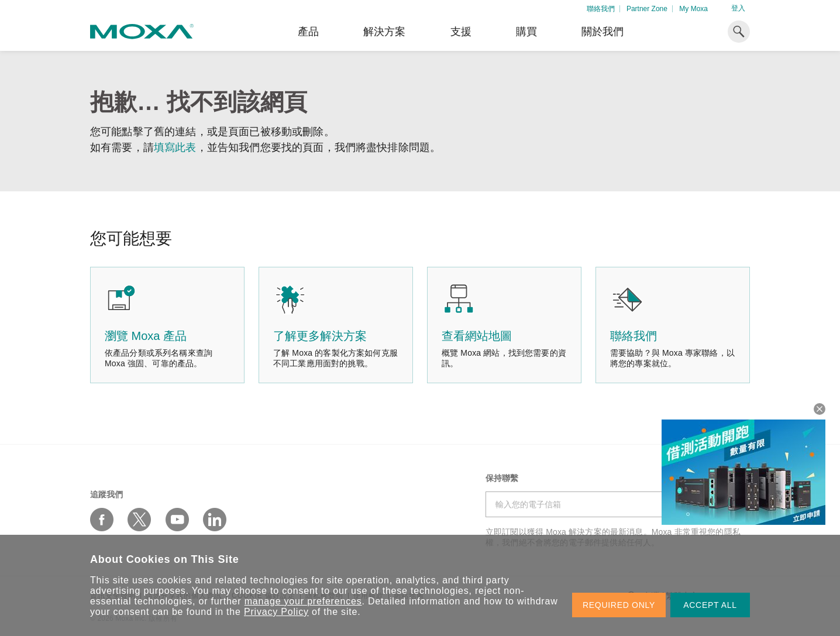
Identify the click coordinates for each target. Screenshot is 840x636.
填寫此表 (175, 147)
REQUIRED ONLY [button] (619, 605)
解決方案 (384, 32)
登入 (738, 8)
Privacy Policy (276, 612)
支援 (461, 32)
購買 (526, 32)
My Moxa (693, 9)
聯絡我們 (601, 9)
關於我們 (603, 32)
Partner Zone (647, 9)
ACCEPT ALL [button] (710, 605)
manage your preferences (303, 601)
